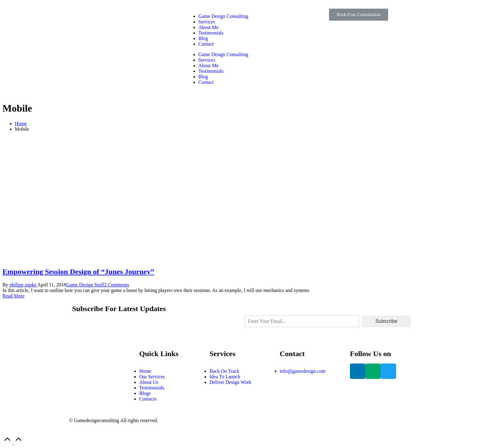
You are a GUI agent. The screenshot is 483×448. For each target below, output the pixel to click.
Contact (206, 44)
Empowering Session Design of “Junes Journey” (78, 272)
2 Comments (117, 285)
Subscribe (386, 321)
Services (207, 22)
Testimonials (211, 33)
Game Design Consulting (223, 16)
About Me (208, 27)
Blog (203, 38)
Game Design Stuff (85, 285)
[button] (358, 15)
